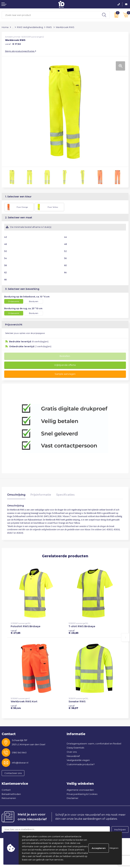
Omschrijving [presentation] (16, 495)
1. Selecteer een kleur (18, 197)
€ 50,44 (16, 707)
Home (5, 27)
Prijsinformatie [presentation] (41, 495)
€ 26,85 (73, 632)
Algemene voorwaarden (80, 790)
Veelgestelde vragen (78, 760)
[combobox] (50, 15)
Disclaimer (73, 798)
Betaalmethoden (11, 794)
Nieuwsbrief (73, 756)
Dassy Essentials (75, 748)
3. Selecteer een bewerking (22, 289)
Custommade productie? (81, 764)
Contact (6, 790)
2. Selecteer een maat (19, 218)
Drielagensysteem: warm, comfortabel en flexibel (94, 744)
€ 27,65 (15, 632)
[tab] (16, 496)
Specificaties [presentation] (65, 495)
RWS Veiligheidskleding (30, 27)
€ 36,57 (73, 707)
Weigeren (114, 848)
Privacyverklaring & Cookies (82, 794)
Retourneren (9, 798)
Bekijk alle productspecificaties (21, 51)
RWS (49, 27)
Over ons (72, 752)
